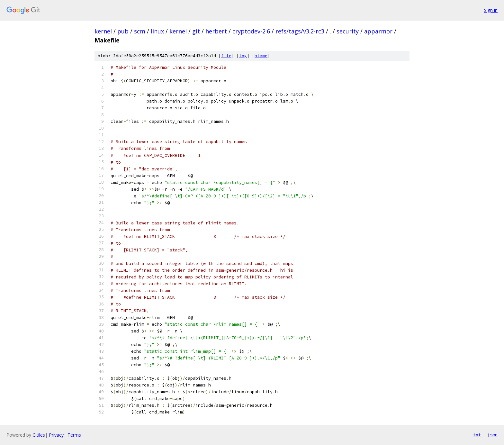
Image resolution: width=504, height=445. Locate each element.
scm (140, 31)
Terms (74, 435)
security (348, 31)
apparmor (378, 31)
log (243, 56)
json (492, 435)
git (196, 31)
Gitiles (39, 435)
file (226, 56)
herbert (216, 31)
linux (157, 31)
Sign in (491, 10)
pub (123, 31)
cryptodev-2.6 (251, 31)
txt (477, 435)
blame (261, 56)
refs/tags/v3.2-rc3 (300, 31)
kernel (103, 31)
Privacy (56, 435)
